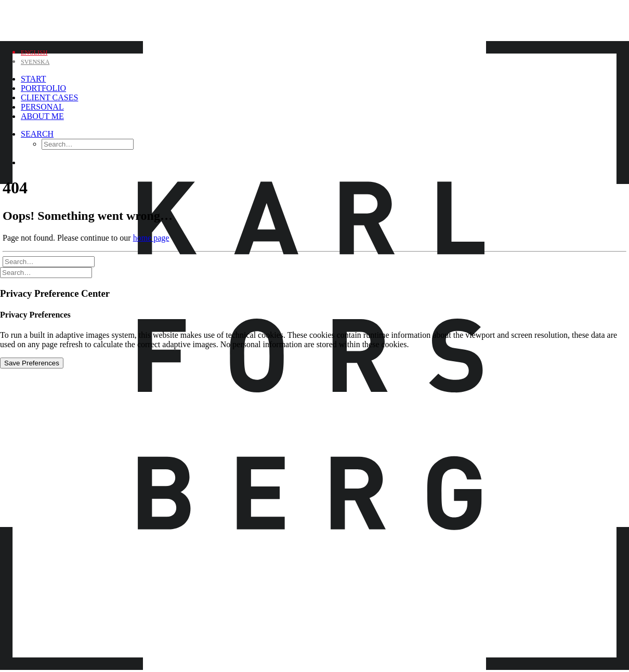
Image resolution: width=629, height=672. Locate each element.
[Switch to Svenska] (35, 61)
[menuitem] (77, 79)
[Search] (37, 134)
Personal (42, 107)
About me (42, 116)
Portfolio (43, 88)
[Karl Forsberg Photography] (314, 19)
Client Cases (49, 97)
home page (151, 238)
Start (33, 79)
